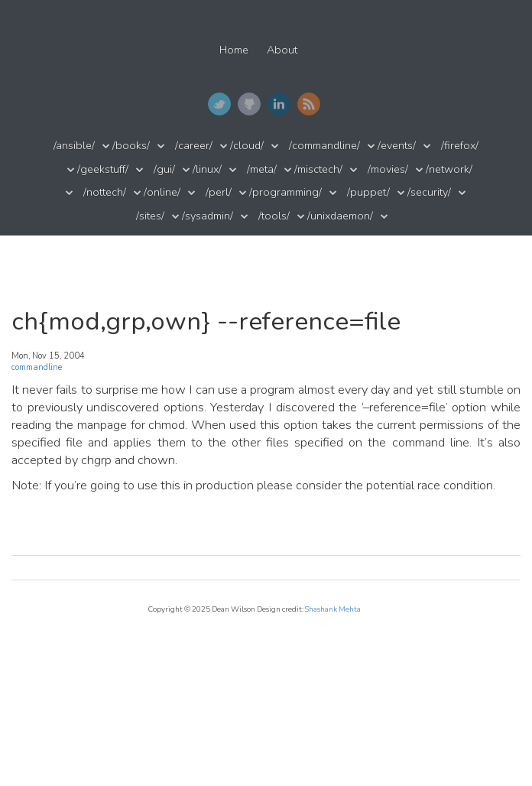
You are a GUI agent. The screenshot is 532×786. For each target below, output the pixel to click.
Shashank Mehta (333, 609)
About (282, 50)
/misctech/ (318, 169)
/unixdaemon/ (340, 216)
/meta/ (262, 169)
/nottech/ (105, 192)
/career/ (194, 146)
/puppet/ (368, 192)
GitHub (249, 104)
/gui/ (164, 169)
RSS (309, 104)
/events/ (397, 146)
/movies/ (388, 169)
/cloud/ (247, 146)
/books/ (131, 146)
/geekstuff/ (103, 169)
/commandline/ (324, 146)
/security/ (429, 192)
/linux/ (207, 169)
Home (234, 50)
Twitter (219, 104)
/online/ (162, 192)
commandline (37, 367)
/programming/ (285, 192)
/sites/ (150, 216)
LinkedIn (279, 104)
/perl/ (219, 192)
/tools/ (274, 216)
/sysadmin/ (208, 216)
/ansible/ (74, 146)
